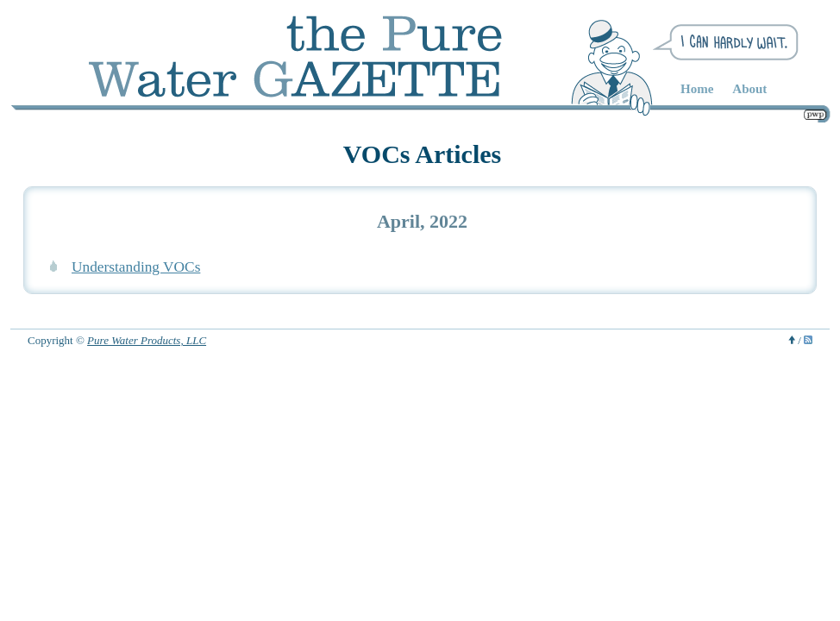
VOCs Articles (423, 154)
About (749, 89)
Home (697, 89)
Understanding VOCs (136, 267)
